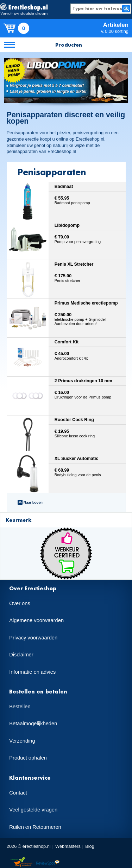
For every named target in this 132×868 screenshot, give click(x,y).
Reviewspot (48, 862)
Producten (69, 45)
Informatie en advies (32, 672)
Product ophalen (28, 758)
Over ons (20, 603)
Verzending (22, 741)
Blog (90, 846)
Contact (18, 793)
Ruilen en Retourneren (35, 827)
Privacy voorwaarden (33, 638)
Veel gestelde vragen (33, 810)
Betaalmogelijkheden (33, 724)
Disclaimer (21, 655)
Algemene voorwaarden (36, 620)
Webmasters (68, 846)
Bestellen (20, 707)
